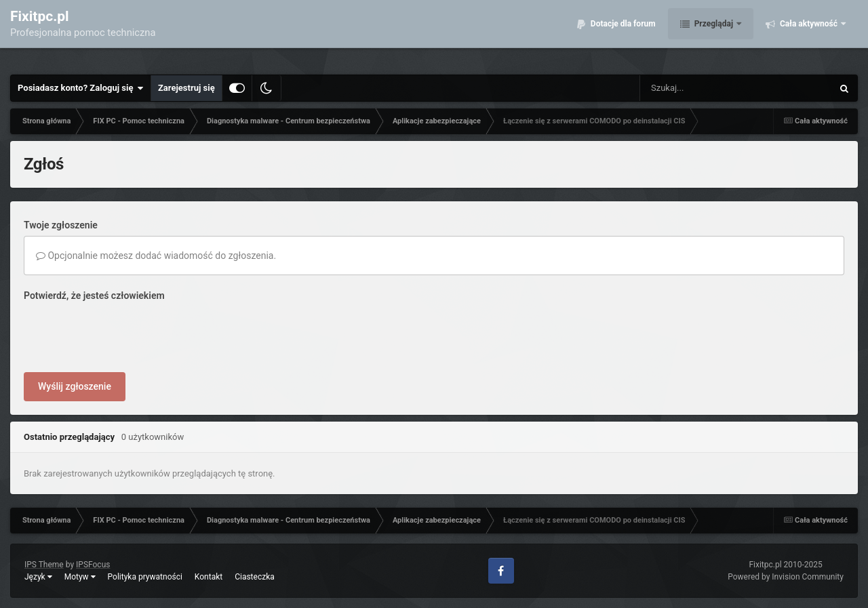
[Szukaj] (705, 88)
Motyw (80, 577)
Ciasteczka (255, 577)
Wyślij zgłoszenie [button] (75, 386)
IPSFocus (93, 565)
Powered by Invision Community (786, 577)
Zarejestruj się (186, 88)
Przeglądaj (714, 34)
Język (38, 577)
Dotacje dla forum (622, 34)
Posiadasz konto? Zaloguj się (81, 88)
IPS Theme (44, 565)
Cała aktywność (809, 34)
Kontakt (209, 577)
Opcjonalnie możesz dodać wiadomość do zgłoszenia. (156, 256)
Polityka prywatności (145, 577)
